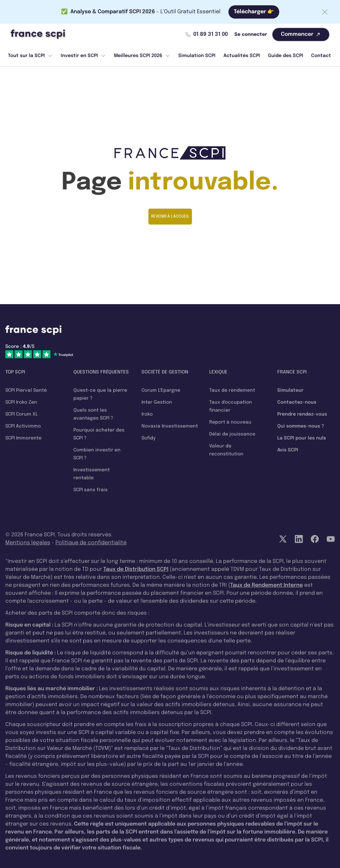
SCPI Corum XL (22, 414)
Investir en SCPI (83, 56)
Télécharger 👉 (254, 12)
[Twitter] (283, 539)
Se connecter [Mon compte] (251, 34)
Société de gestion (165, 372)
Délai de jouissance (232, 434)
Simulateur (290, 390)
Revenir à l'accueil (170, 217)
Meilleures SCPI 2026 (142, 56)
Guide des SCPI (286, 56)
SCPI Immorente (23, 438)
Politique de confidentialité (91, 543)
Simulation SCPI (197, 56)
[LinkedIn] (299, 539)
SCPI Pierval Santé (26, 390)
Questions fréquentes (101, 372)
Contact (321, 56)
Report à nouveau (230, 422)
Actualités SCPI (242, 56)
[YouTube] (331, 539)
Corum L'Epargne (161, 390)
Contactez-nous (297, 402)
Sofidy (148, 438)
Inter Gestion (157, 402)
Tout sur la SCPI (30, 56)
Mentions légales (28, 543)
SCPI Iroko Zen (21, 402)
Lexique (218, 372)
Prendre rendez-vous (302, 414)
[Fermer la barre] (325, 12)
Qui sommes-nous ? (301, 426)
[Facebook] (315, 539)
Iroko (147, 414)
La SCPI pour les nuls (302, 438)
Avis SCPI (288, 450)
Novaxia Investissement (170, 426)
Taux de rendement (232, 390)
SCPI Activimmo (23, 426)
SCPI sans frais (90, 490)
